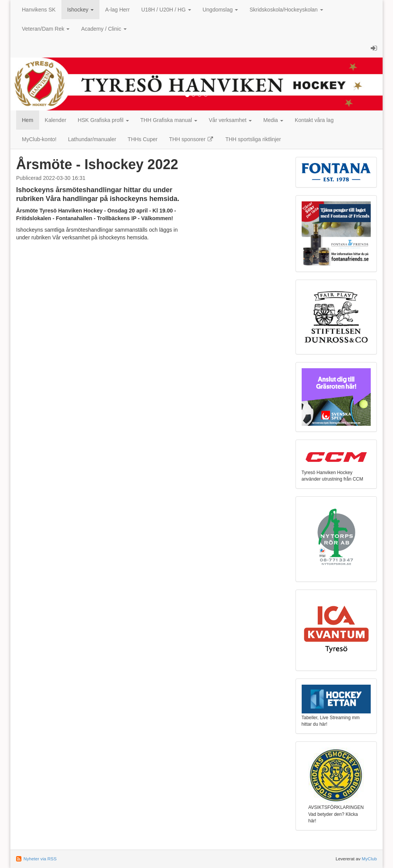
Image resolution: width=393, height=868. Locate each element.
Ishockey (80, 10)
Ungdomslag (220, 10)
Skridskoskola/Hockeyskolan (286, 10)
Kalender (56, 120)
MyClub (369, 859)
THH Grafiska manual (169, 120)
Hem (28, 120)
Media (273, 120)
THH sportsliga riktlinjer (253, 139)
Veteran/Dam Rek (46, 29)
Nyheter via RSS (40, 859)
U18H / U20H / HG (166, 10)
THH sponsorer (191, 139)
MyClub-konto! (39, 139)
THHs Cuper (143, 139)
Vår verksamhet (230, 120)
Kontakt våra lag (314, 120)
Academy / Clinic (104, 29)
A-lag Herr (117, 10)
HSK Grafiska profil (103, 120)
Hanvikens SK (39, 10)
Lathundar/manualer (92, 139)
